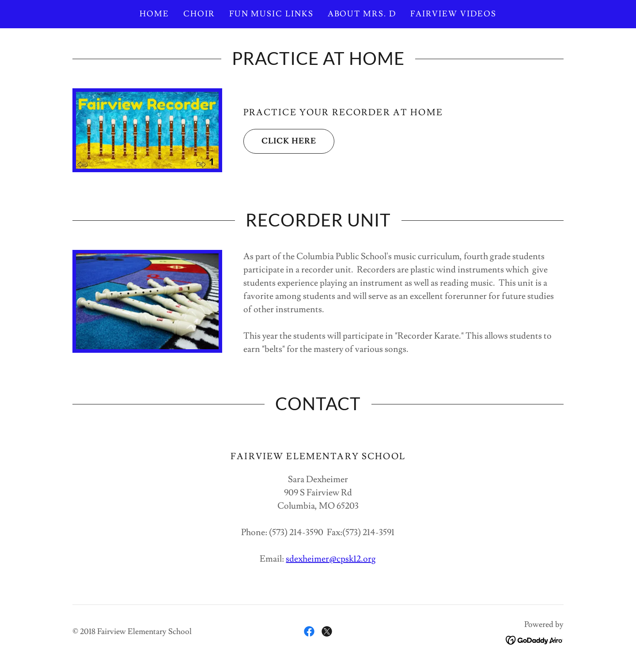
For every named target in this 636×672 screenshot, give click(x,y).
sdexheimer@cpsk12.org (331, 559)
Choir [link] (199, 14)
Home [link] (154, 14)
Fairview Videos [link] (453, 14)
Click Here (280, 141)
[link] (309, 631)
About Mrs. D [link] (362, 14)
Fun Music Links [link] (271, 14)
